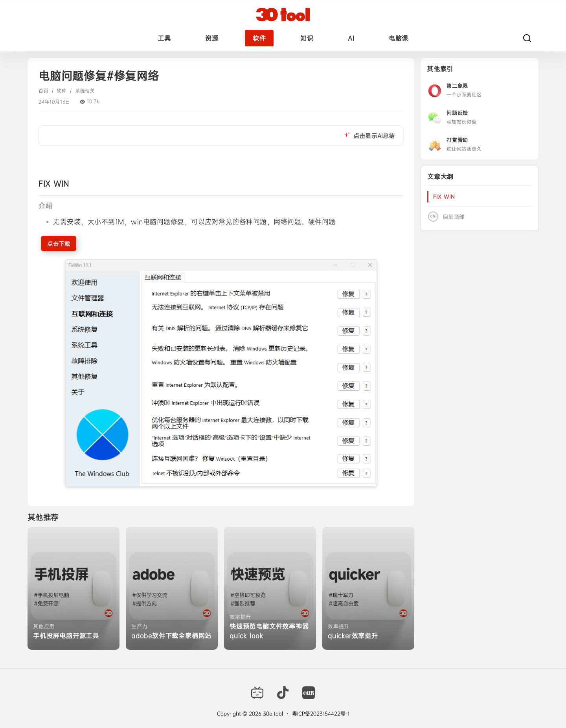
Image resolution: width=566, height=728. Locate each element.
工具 (164, 38)
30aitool (272, 713)
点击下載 (59, 244)
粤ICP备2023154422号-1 (321, 713)
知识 (307, 38)
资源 (212, 38)
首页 (44, 91)
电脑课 (399, 38)
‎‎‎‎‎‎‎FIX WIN (444, 197)
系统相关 (85, 91)
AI (351, 38)
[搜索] (527, 38)
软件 (259, 38)
